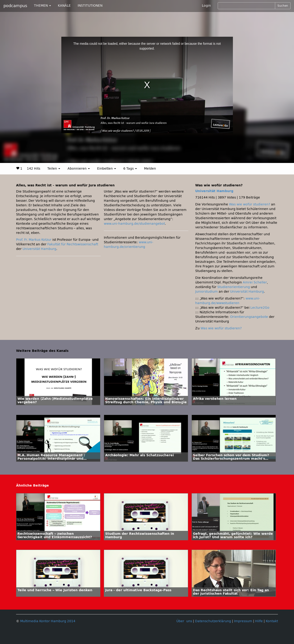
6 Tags (130, 169)
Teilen (54, 169)
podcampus (15, 6)
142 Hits (34, 169)
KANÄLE (64, 6)
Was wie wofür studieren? (250, 204)
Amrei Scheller (255, 282)
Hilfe (259, 621)
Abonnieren (79, 169)
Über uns (184, 621)
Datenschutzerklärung (213, 621)
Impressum (243, 621)
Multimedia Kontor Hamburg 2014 (48, 621)
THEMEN (42, 6)
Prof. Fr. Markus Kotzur (34, 240)
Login (206, 6)
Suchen (283, 6)
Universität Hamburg (39, 249)
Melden (150, 169)
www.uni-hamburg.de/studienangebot (134, 224)
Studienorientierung (234, 287)
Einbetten (107, 169)
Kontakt (272, 621)
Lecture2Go (260, 308)
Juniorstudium (206, 292)
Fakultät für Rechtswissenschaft (73, 244)
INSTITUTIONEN (90, 6)
